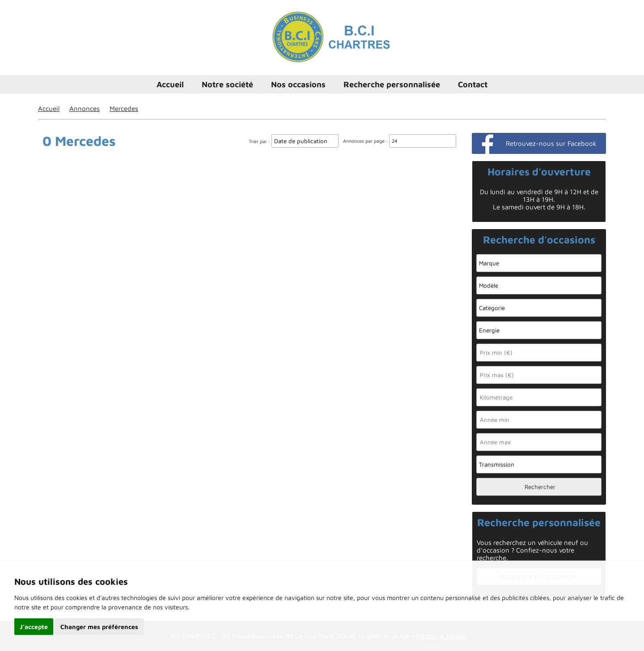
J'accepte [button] (34, 627)
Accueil (170, 84)
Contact (473, 84)
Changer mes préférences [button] (99, 627)
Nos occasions (298, 84)
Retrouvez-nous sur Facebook (551, 143)
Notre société (227, 84)
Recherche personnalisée (392, 84)
